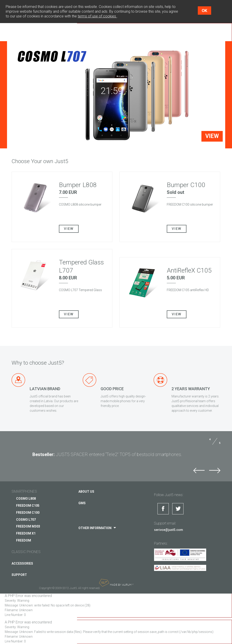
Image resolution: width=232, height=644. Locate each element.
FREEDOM (24, 540)
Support (19, 575)
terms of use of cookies (97, 16)
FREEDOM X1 (26, 533)
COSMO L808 (26, 499)
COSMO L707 (26, 520)
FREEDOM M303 (28, 526)
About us (86, 492)
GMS (82, 503)
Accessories (22, 563)
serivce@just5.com (169, 530)
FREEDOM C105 (28, 506)
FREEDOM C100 (28, 513)
